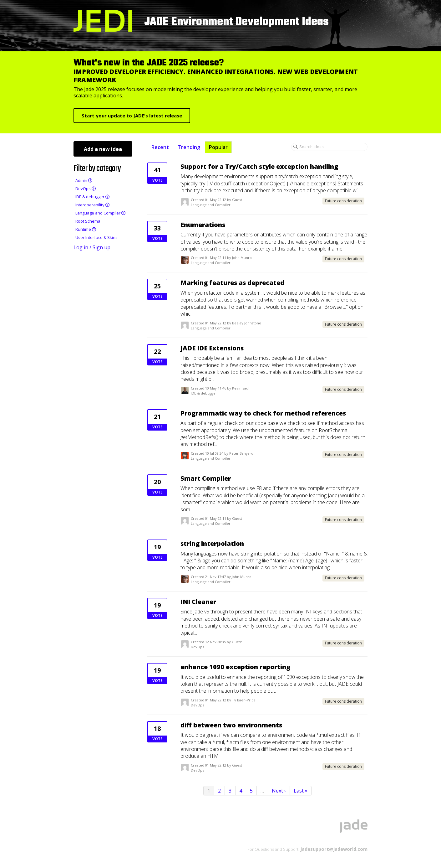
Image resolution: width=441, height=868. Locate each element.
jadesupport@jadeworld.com (333, 849)
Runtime (86, 229)
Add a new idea (103, 149)
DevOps (86, 189)
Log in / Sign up (92, 247)
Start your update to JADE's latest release (132, 116)
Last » (301, 791)
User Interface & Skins (96, 237)
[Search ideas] (329, 147)
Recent (160, 147)
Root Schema (88, 221)
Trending (189, 147)
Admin (84, 180)
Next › (279, 791)
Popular (218, 147)
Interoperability (92, 205)
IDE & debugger (92, 197)
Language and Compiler (100, 213)
